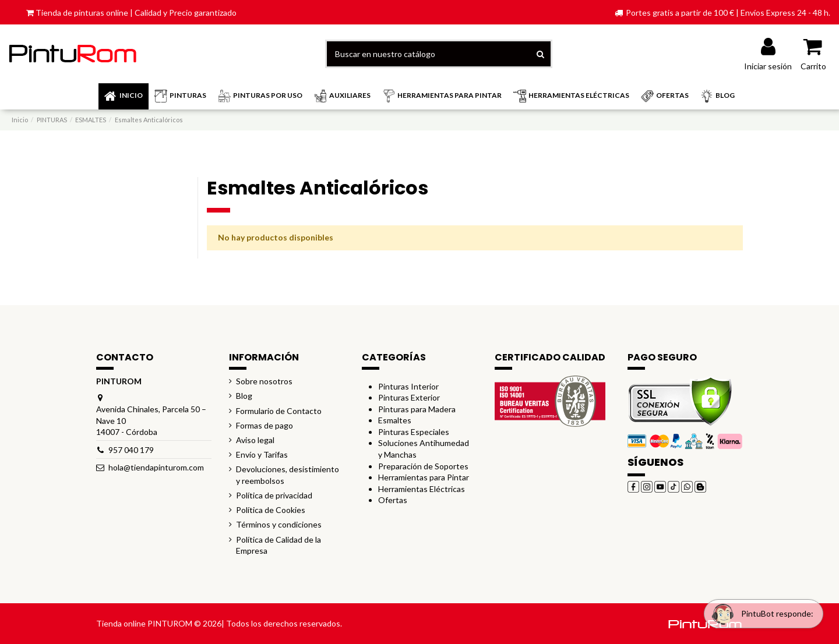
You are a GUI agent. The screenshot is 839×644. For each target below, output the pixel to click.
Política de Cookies (271, 510)
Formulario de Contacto (279, 411)
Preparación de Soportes (423, 466)
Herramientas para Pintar (424, 477)
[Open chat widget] (760, 611)
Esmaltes (395, 420)
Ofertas (393, 500)
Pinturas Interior (408, 386)
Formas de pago (265, 425)
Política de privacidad (274, 495)
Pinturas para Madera (417, 409)
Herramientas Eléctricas (422, 489)
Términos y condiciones (279, 524)
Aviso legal (255, 440)
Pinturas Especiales (414, 432)
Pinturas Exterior (409, 397)
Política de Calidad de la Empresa (279, 545)
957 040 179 (131, 450)
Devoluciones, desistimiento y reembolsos (288, 475)
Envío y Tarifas (262, 454)
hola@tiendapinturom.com (156, 467)
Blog (244, 396)
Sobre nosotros (264, 381)
